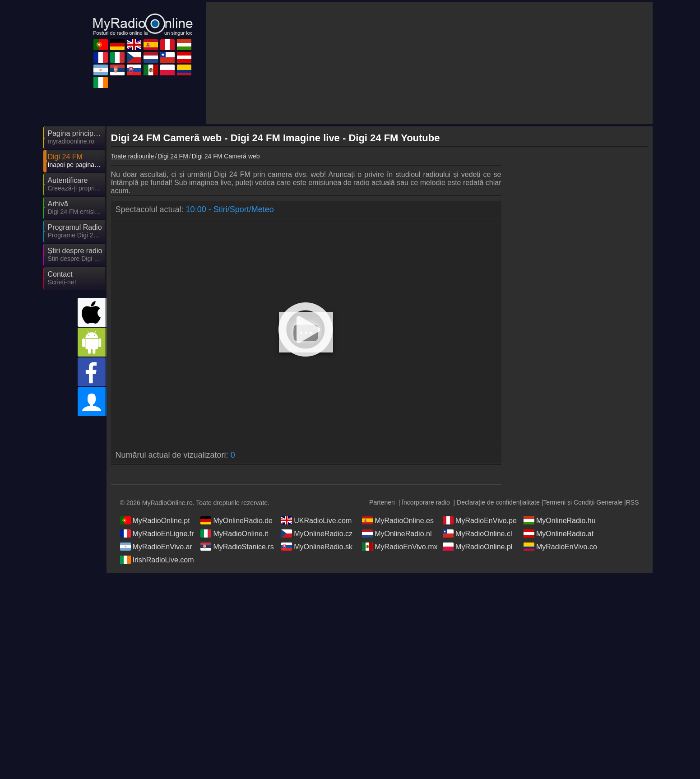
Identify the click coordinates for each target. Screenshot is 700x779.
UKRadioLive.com (316, 520)
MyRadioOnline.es (398, 520)
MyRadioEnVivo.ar (156, 547)
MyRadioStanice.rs (237, 547)
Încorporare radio (426, 502)
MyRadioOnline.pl (477, 547)
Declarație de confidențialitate (498, 502)
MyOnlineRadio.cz (317, 533)
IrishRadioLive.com (157, 560)
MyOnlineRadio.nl (397, 533)
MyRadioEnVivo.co (560, 547)
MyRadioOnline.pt (155, 520)
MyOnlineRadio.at (559, 533)
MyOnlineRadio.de (236, 520)
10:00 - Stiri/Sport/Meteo (230, 209)
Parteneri (382, 502)
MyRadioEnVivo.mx (400, 547)
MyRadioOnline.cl (477, 533)
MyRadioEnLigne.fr (157, 533)
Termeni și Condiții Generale (583, 502)
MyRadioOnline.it (234, 533)
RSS (633, 502)
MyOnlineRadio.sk (317, 547)
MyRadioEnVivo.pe (480, 520)
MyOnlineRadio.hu (560, 520)
